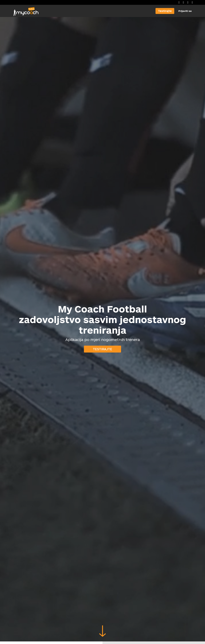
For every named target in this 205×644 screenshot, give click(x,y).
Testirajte (102, 349)
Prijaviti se (185, 11)
